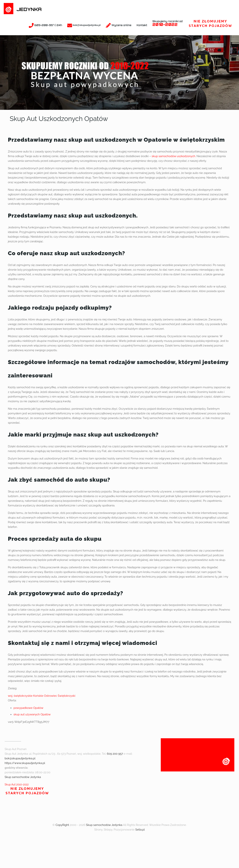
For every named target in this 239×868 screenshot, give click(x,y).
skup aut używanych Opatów (32, 714)
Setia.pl (140, 830)
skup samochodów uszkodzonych (173, 156)
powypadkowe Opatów (28, 708)
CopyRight (62, 825)
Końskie (38, 696)
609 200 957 (115, 754)
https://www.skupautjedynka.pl (25, 763)
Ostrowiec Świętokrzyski (60, 696)
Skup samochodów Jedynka (23, 777)
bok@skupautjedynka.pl (20, 758)
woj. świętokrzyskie (20, 696)
